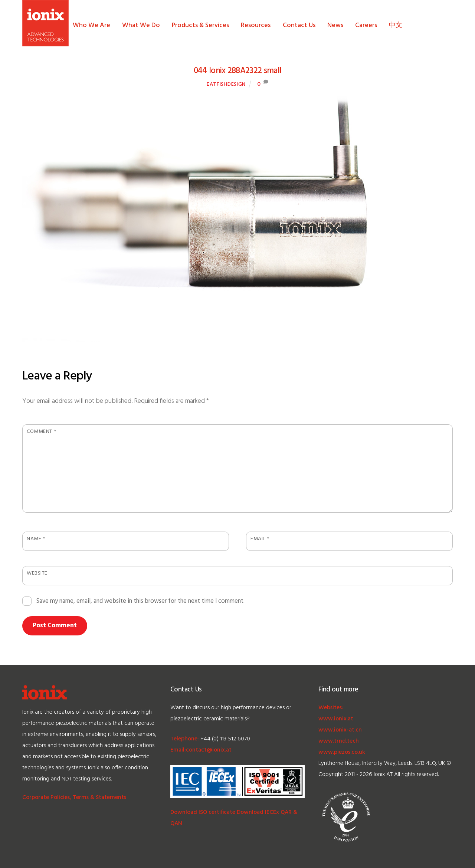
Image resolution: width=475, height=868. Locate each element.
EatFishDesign (226, 84)
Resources (256, 25)
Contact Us (299, 25)
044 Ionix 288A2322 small (238, 71)
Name (36, 539)
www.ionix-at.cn (340, 730)
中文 (396, 25)
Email (260, 539)
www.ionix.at (336, 719)
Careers (366, 25)
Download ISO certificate (203, 812)
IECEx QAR (278, 812)
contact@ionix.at (209, 750)
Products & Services (200, 25)
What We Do (141, 25)
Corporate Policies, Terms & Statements (74, 798)
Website (37, 573)
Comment (41, 432)
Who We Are (91, 25)
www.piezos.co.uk (342, 752)
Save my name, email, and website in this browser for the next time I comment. (140, 601)
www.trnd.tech (339, 741)
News (335, 25)
